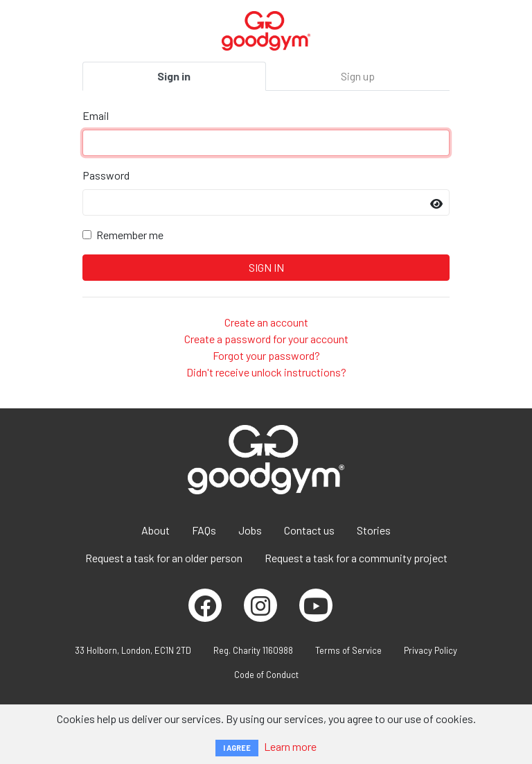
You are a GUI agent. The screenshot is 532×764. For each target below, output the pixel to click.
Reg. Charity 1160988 (253, 650)
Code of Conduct (266, 675)
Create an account (266, 322)
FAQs (204, 530)
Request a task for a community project (356, 558)
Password (106, 175)
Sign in (174, 76)
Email (96, 115)
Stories (374, 530)
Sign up (358, 76)
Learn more (290, 746)
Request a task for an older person (164, 558)
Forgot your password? (266, 355)
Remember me (130, 235)
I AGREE (237, 748)
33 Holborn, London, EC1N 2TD (133, 650)
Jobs (250, 530)
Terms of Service (348, 650)
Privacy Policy (431, 650)
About (156, 530)
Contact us (309, 530)
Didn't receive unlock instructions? (266, 372)
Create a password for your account (266, 339)
